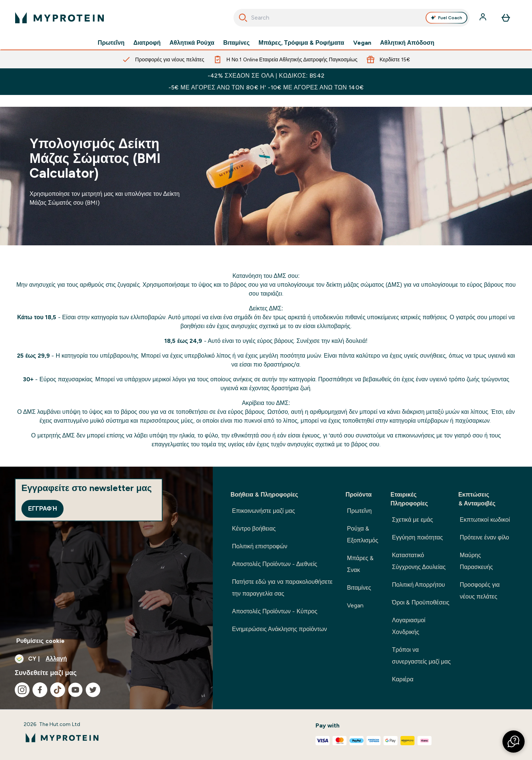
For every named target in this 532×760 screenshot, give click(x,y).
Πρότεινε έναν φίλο (485, 537)
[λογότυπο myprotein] (59, 18)
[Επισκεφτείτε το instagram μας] (22, 690)
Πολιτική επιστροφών (260, 546)
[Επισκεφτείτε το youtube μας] (75, 690)
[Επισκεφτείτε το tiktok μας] (58, 690)
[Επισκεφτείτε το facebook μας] (40, 690)
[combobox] (352, 18)
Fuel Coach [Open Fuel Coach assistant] (446, 18)
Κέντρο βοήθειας (254, 529)
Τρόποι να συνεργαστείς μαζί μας (421, 656)
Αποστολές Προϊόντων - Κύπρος (275, 611)
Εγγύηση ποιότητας (417, 537)
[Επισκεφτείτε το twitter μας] (93, 690)
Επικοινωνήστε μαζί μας (263, 511)
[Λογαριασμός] (484, 18)
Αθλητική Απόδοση (407, 43)
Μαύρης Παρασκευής (477, 561)
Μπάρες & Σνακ (360, 564)
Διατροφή (147, 43)
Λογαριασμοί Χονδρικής (409, 626)
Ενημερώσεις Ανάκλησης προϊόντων (279, 629)
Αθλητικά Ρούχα (192, 43)
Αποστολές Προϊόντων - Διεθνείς (275, 564)
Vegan (362, 43)
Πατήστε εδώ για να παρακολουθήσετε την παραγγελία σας (282, 588)
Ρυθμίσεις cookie (40, 641)
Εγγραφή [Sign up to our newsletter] (42, 509)
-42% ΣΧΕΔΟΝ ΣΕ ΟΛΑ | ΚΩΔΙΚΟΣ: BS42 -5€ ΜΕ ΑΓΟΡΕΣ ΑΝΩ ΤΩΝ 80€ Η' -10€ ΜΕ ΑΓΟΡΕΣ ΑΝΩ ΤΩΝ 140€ (266, 81)
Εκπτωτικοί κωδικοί (485, 520)
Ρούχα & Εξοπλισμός (362, 534)
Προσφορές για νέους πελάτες (480, 591)
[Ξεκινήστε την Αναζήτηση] (243, 18)
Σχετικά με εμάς (412, 520)
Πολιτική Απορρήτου (418, 585)
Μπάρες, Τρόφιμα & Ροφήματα (301, 43)
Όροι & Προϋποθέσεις (421, 602)
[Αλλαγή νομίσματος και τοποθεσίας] (106, 659)
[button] (514, 742)
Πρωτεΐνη (111, 43)
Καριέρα (403, 679)
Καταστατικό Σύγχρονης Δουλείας (419, 561)
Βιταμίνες (236, 43)
